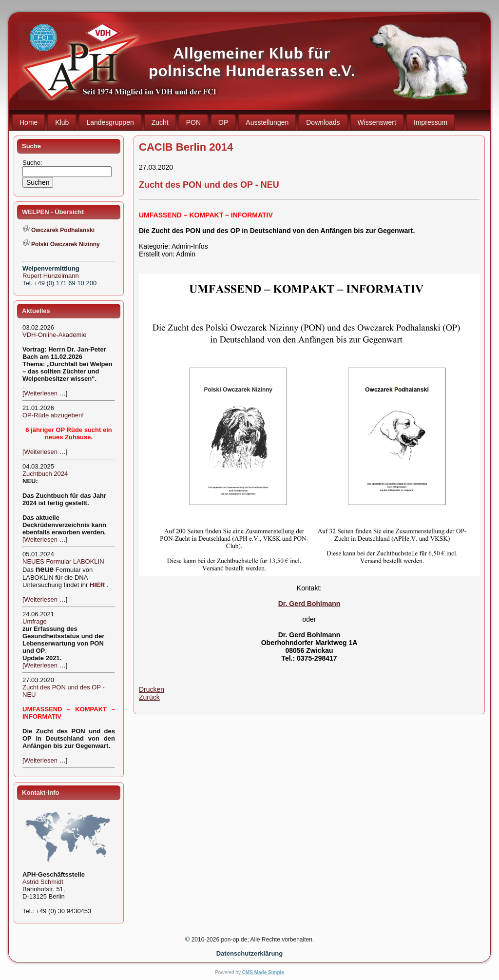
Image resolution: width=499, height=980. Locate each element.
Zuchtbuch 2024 (45, 474)
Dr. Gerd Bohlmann (309, 604)
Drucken (152, 689)
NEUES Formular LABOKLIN (63, 561)
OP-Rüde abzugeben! (53, 415)
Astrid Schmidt (43, 882)
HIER (97, 585)
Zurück (149, 697)
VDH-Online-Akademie (55, 335)
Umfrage (35, 621)
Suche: (33, 163)
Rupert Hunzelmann (51, 276)
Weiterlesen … (45, 393)
